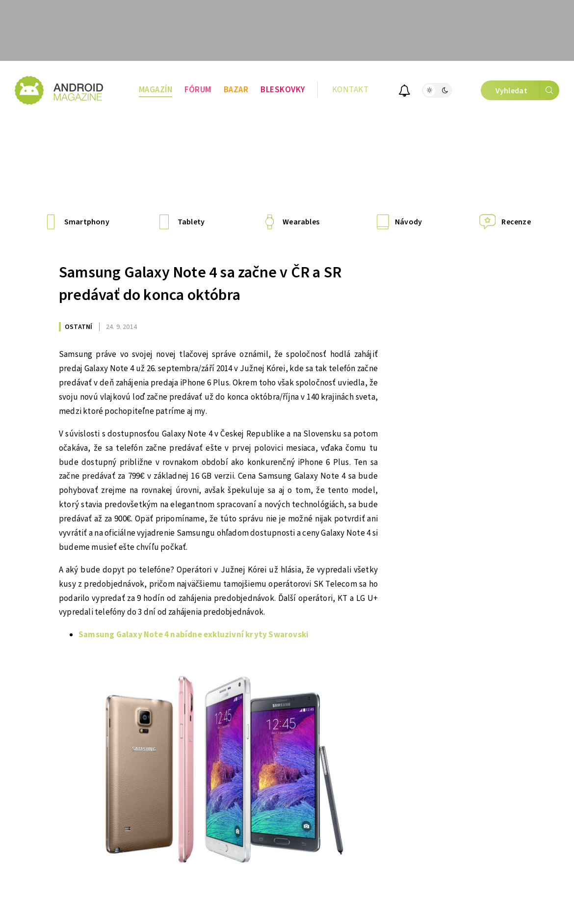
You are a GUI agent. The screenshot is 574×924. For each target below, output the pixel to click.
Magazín (156, 90)
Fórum (198, 90)
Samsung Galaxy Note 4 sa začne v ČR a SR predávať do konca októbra (200, 284)
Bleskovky (283, 90)
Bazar (236, 90)
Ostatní (78, 327)
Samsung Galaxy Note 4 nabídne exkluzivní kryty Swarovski (194, 635)
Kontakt (351, 90)
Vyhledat (527, 90)
